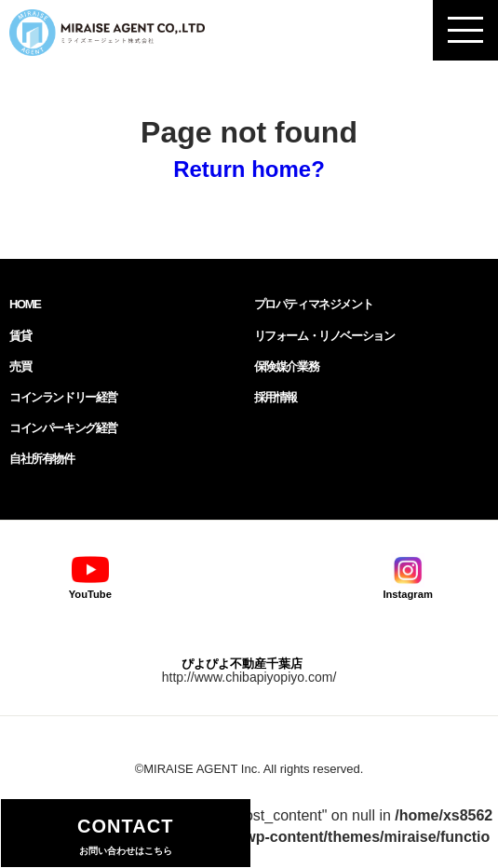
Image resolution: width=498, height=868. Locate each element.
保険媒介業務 (287, 366)
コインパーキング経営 (63, 428)
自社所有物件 (42, 459)
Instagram (407, 576)
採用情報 (276, 397)
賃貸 (20, 336)
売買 (20, 366)
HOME (25, 304)
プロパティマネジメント (314, 304)
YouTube (90, 576)
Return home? (249, 169)
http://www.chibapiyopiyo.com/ (249, 677)
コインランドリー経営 (63, 397)
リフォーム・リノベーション (324, 336)
